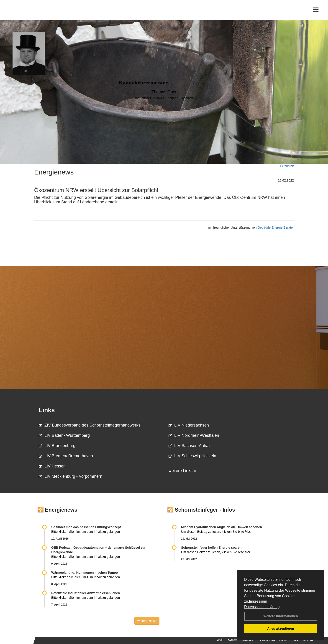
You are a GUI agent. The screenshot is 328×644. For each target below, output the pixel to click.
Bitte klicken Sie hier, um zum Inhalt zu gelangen (86, 532)
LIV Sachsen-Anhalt (190, 446)
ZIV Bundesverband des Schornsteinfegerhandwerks (90, 425)
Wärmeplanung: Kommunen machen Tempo (85, 573)
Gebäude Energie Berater (276, 227)
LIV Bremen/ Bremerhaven (66, 456)
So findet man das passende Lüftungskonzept (86, 527)
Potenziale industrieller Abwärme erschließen (86, 593)
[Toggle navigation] (316, 13)
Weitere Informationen (281, 616)
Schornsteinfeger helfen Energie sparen (211, 548)
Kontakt (232, 640)
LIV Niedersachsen (189, 425)
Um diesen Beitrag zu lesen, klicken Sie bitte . (216, 532)
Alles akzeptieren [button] (281, 629)
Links (47, 410)
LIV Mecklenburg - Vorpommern (70, 476)
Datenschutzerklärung (262, 607)
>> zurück (287, 166)
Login (220, 640)
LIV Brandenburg (57, 446)
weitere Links (182, 471)
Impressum (258, 601)
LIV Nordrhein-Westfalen (194, 435)
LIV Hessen (52, 466)
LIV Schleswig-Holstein (192, 456)
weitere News (147, 621)
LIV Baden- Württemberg (64, 435)
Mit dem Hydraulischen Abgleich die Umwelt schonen (222, 527)
